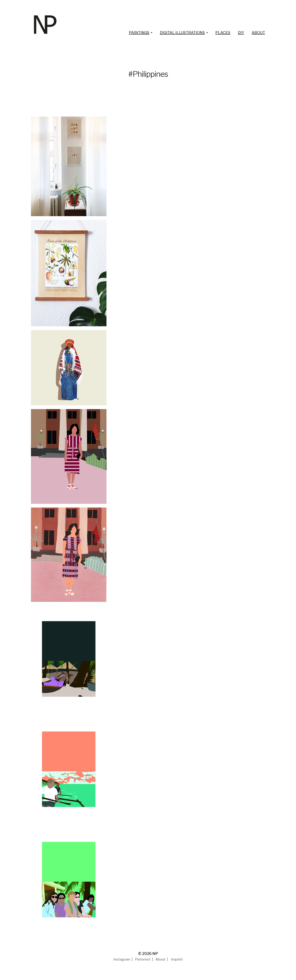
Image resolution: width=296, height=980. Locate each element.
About (160, 959)
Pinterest (143, 959)
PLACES (223, 33)
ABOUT (258, 33)
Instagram (122, 959)
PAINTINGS (139, 33)
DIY (241, 33)
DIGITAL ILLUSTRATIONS (182, 33)
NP (155, 954)
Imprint (177, 959)
